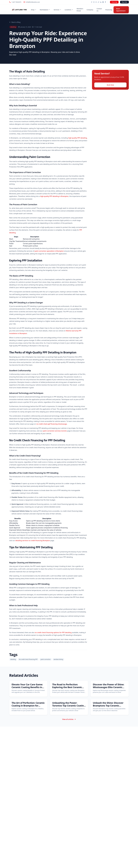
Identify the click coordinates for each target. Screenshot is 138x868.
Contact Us (99, 10)
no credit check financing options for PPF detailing (53, 632)
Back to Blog (15, 22)
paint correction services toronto (55, 431)
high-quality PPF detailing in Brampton (54, 196)
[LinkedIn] (101, 2)
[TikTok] (98, 2)
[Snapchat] (105, 2)
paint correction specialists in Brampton (49, 251)
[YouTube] (96, 2)
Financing (114, 2)
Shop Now (124, 2)
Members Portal (80, 10)
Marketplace (45, 10)
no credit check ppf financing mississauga (52, 424)
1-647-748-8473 (15, 2)
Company (90, 10)
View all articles (69, 719)
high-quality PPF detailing (78, 138)
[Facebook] (92, 2)
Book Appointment (121, 10)
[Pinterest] (103, 2)
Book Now (110, 85)
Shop (34, 10)
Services (57, 10)
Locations (69, 10)
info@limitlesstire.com (32, 2)
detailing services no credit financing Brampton (33, 541)
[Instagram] (94, 2)
